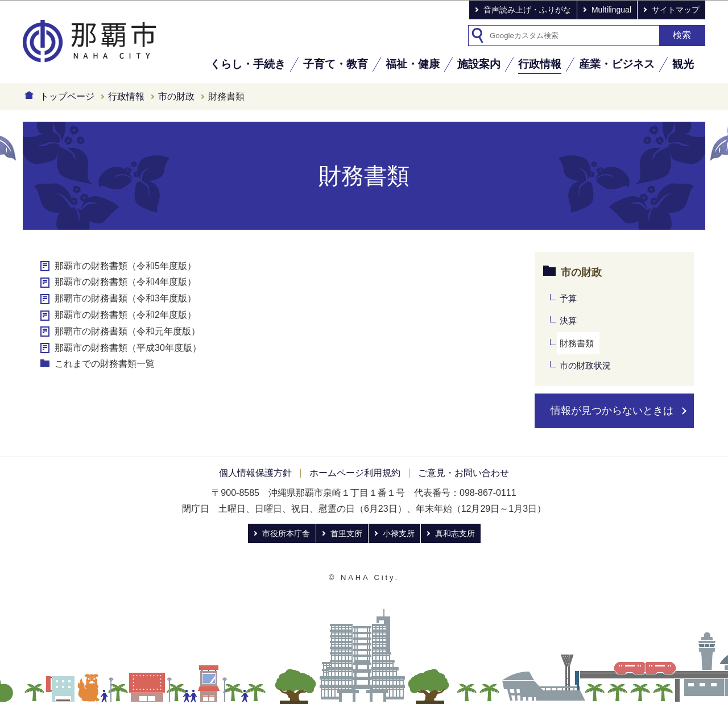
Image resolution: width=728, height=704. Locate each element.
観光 (683, 64)
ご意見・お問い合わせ (464, 473)
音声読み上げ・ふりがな (527, 10)
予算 (568, 298)
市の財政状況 (585, 365)
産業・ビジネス (617, 64)
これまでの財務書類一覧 (105, 364)
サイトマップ (676, 10)
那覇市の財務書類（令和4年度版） (125, 282)
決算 (568, 320)
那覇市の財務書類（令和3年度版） (125, 298)
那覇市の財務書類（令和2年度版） (125, 315)
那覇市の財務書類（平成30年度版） (128, 348)
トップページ (67, 96)
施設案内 (479, 64)
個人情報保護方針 (255, 473)
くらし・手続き (248, 64)
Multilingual (611, 10)
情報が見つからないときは (612, 411)
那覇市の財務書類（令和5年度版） (125, 266)
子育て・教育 (336, 64)
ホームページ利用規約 (355, 473)
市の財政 (176, 96)
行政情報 (540, 64)
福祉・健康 (413, 64)
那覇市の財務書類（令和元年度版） (127, 331)
